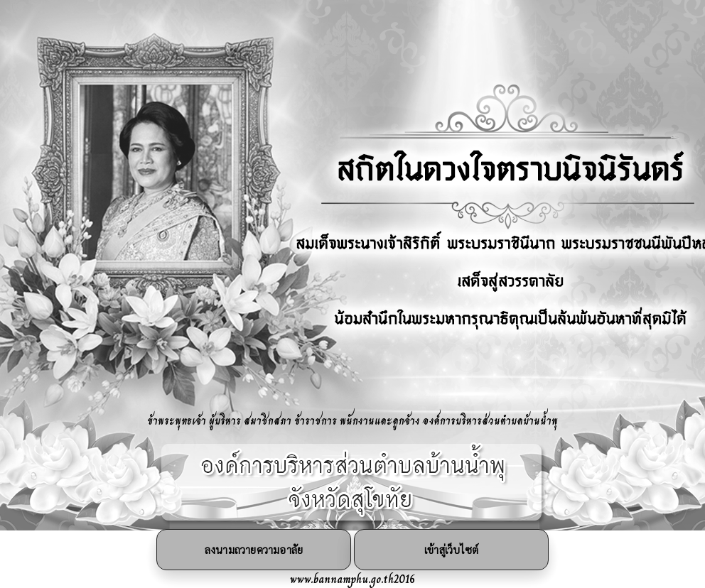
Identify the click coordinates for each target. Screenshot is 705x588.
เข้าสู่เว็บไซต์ (451, 549)
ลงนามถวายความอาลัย (254, 549)
